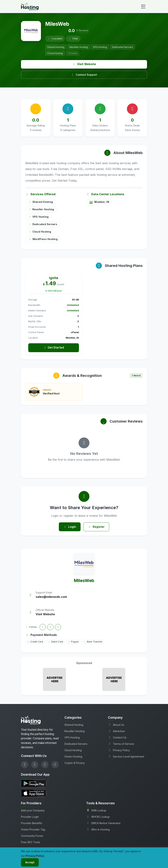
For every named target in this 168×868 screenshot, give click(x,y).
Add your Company (33, 811)
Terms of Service (121, 744)
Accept (30, 862)
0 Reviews (82, 30)
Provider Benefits (32, 823)
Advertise (116, 731)
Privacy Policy (119, 751)
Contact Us (117, 738)
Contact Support (84, 75)
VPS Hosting (72, 738)
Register (96, 527)
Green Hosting (73, 757)
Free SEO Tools (31, 843)
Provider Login (30, 817)
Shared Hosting (74, 725)
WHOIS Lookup (98, 817)
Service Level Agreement (126, 757)
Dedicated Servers (76, 744)
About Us (116, 725)
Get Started (54, 348)
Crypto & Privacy (75, 763)
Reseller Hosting (74, 731)
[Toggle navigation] (143, 7)
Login (70, 527)
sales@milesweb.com (51, 597)
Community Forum (32, 836)
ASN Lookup (96, 811)
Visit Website (84, 64)
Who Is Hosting (98, 830)
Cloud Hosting (73, 751)
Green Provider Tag (33, 830)
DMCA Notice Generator (103, 823)
